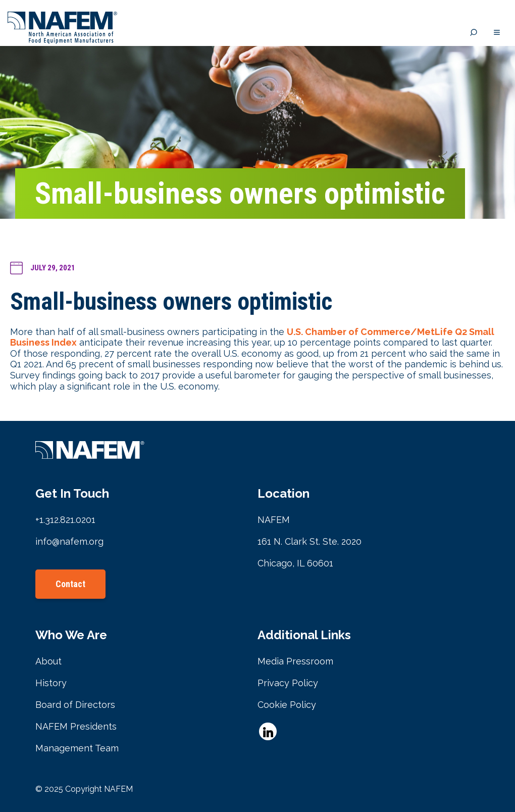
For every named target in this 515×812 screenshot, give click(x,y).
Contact (70, 584)
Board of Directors (75, 705)
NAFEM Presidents (76, 726)
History (51, 683)
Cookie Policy (287, 705)
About (48, 661)
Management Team (77, 748)
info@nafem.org (69, 541)
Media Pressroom (295, 661)
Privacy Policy (288, 683)
